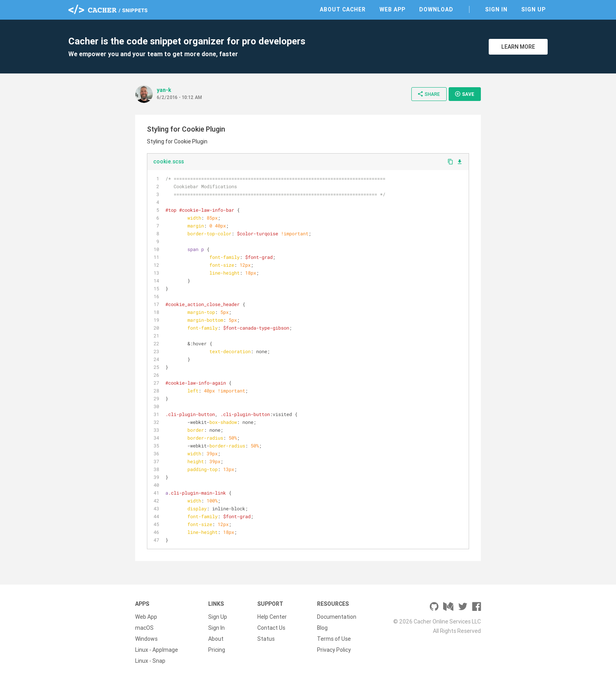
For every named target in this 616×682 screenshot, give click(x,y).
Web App (392, 9)
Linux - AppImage (157, 650)
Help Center (272, 617)
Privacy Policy (334, 650)
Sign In (496, 9)
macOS (144, 628)
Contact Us (271, 628)
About (216, 639)
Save (464, 94)
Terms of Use (334, 639)
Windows (146, 639)
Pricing (217, 650)
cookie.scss (169, 161)
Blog (322, 628)
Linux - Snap (150, 661)
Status (266, 639)
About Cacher (343, 9)
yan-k (164, 90)
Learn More (518, 47)
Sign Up (533, 9)
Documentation (337, 617)
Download (436, 9)
